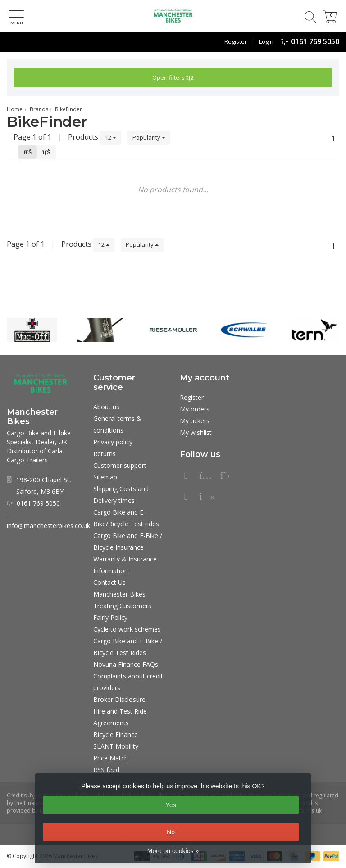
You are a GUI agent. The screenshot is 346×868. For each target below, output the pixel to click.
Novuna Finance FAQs (126, 664)
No (171, 832)
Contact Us (109, 582)
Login (266, 41)
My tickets (195, 421)
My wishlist (196, 432)
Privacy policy (113, 442)
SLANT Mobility (116, 746)
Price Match (111, 758)
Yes (171, 805)
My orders (195, 409)
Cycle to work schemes (127, 629)
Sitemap (105, 477)
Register (236, 41)
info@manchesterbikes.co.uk (48, 526)
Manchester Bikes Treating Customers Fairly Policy (122, 606)
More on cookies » (173, 851)
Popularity (149, 137)
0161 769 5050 (315, 41)
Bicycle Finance (116, 735)
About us (106, 407)
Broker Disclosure (119, 699)
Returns (105, 454)
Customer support (120, 465)
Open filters (173, 77)
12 (111, 137)
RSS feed (106, 770)
